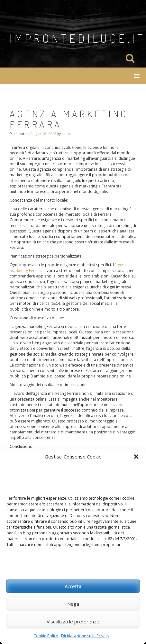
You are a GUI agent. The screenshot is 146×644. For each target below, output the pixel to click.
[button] (136, 457)
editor (66, 134)
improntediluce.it (78, 38)
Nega (73, 604)
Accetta (73, 586)
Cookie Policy (46, 636)
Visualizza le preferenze (73, 621)
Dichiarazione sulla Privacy (85, 636)
